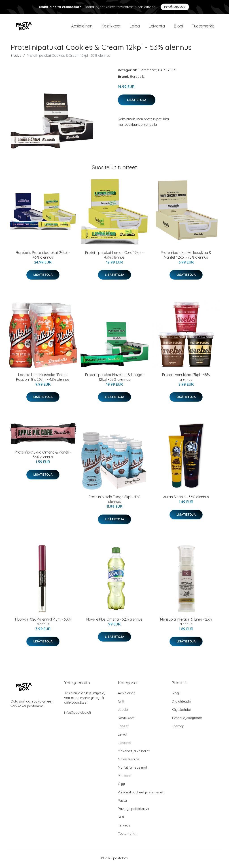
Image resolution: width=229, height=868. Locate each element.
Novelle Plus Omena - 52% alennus (114, 621)
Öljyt (121, 786)
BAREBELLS (167, 72)
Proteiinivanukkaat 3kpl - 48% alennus (186, 379)
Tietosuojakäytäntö (187, 720)
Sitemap (178, 728)
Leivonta (157, 27)
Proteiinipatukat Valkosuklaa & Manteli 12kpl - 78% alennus (186, 257)
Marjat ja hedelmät (133, 770)
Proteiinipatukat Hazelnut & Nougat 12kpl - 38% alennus (114, 379)
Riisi (121, 819)
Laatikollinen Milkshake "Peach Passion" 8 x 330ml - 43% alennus (43, 379)
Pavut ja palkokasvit (134, 811)
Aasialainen (82, 27)
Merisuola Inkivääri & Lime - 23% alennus (186, 624)
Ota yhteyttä (181, 704)
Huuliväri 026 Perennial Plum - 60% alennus (43, 624)
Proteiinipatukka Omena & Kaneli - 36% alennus (43, 457)
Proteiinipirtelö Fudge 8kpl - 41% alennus (114, 502)
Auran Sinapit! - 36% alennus (186, 499)
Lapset (123, 728)
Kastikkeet (111, 27)
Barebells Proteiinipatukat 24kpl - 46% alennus (43, 257)
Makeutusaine (129, 761)
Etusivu (16, 58)
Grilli (121, 704)
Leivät (123, 737)
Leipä (135, 27)
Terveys (124, 827)
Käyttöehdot (181, 712)
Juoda (123, 712)
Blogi (178, 27)
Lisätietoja (137, 102)
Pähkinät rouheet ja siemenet (141, 794)
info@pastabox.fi (77, 715)
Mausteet (125, 778)
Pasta (122, 803)
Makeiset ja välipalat (134, 753)
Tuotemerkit (203, 27)
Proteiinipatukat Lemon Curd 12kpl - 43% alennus (114, 257)
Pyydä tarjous (175, 7)
